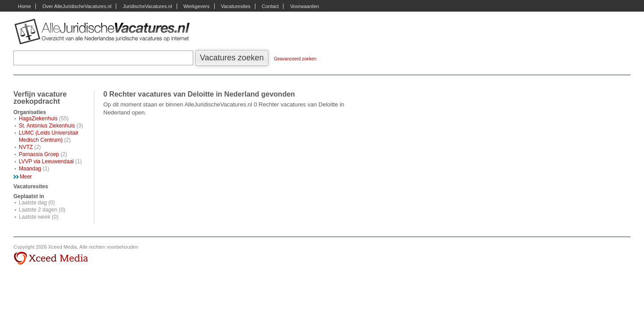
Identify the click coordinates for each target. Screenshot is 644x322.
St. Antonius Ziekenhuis (47, 126)
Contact (270, 6)
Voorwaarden (305, 6)
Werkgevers (196, 6)
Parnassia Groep (39, 154)
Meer (26, 177)
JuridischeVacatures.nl (148, 6)
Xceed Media (51, 258)
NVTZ (26, 147)
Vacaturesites (236, 6)
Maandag (30, 169)
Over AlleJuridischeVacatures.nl (77, 6)
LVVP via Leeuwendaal (46, 161)
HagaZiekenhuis (38, 119)
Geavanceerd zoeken (295, 59)
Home (24, 6)
